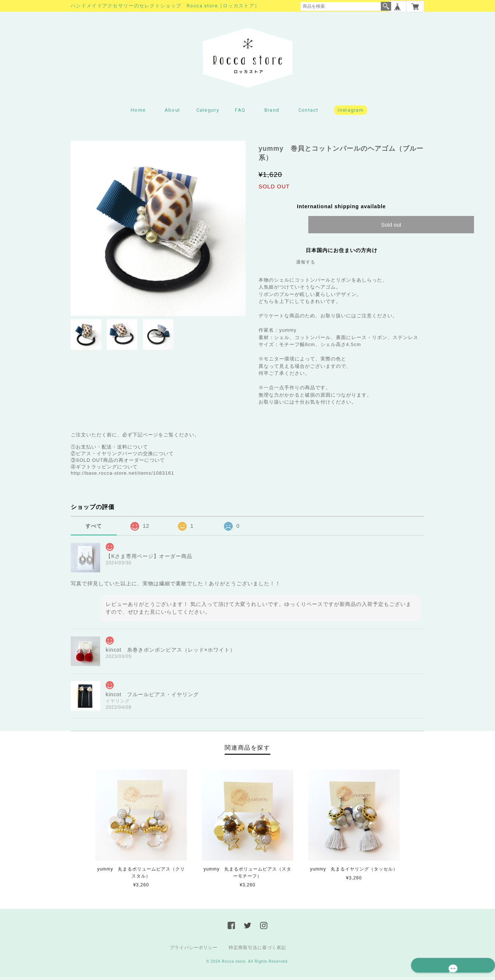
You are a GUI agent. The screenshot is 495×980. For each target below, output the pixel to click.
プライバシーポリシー (194, 951)
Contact (308, 113)
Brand (272, 113)
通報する (306, 265)
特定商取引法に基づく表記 (257, 951)
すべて (94, 529)
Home (138, 113)
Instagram (351, 113)
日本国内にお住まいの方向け (342, 253)
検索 (386, 6)
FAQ (240, 113)
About (173, 113)
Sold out (391, 227)
